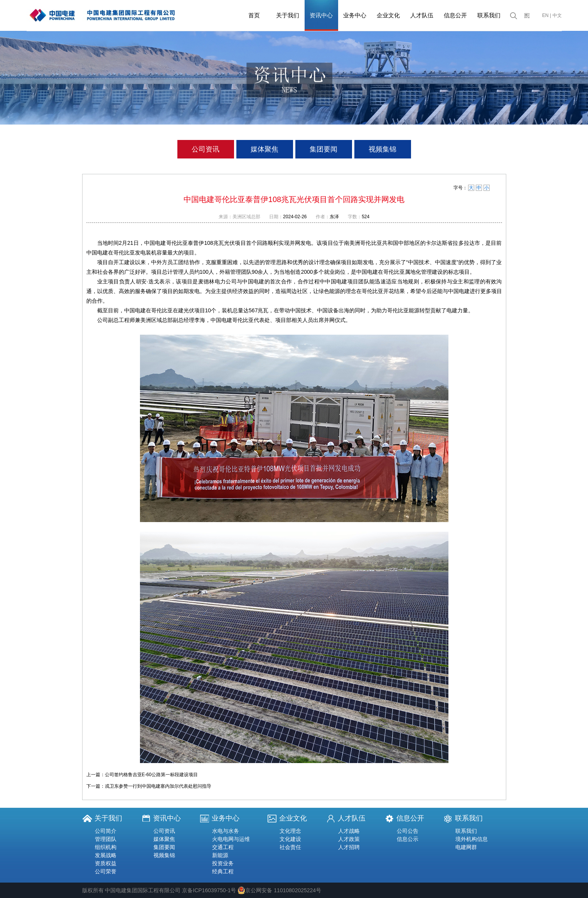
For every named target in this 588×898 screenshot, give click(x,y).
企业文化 (388, 15)
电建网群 (466, 847)
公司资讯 (206, 149)
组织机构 (106, 847)
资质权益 (106, 863)
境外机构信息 (472, 839)
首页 (254, 15)
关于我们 (288, 15)
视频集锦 (382, 149)
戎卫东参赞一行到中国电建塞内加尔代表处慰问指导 (158, 786)
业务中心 (355, 15)
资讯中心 (321, 15)
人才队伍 (422, 15)
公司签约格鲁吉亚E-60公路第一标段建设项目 (151, 775)
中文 (557, 15)
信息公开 (455, 15)
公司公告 (408, 831)
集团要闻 (323, 149)
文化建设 (290, 839)
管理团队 (106, 839)
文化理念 (290, 831)
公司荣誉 (106, 871)
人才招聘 (349, 847)
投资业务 (223, 863)
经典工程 (223, 871)
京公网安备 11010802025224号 (279, 890)
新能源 (220, 855)
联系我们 (489, 15)
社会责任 (290, 847)
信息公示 (408, 839)
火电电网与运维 (231, 839)
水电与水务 (226, 831)
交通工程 (223, 847)
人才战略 (349, 831)
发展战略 (106, 855)
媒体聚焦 (265, 149)
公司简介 (106, 831)
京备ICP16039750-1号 (209, 890)
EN (545, 15)
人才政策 (349, 839)
